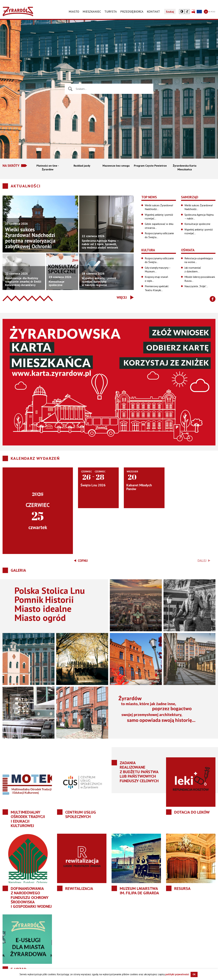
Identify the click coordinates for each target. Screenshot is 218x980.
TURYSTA (111, 11)
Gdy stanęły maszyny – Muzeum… (158, 269)
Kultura (148, 250)
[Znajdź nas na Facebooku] (213, 299)
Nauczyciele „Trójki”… (196, 286)
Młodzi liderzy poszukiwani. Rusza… (200, 279)
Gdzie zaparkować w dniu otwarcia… (159, 226)
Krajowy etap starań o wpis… (156, 279)
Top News (149, 197)
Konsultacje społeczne (197, 224)
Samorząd (190, 197)
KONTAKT (153, 11)
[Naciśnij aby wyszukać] (70, 89)
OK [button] (194, 974)
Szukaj (170, 12)
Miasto (74, 11)
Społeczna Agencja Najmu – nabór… (199, 217)
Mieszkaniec (92, 11)
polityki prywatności (177, 974)
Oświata (188, 250)
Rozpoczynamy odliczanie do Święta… (159, 235)
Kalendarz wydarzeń (35, 458)
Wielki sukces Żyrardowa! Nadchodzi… (159, 207)
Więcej (122, 297)
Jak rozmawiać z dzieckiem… (193, 269)
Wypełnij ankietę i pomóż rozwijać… (159, 217)
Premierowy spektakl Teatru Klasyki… (157, 288)
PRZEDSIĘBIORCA (132, 11)
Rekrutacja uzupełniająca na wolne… (199, 260)
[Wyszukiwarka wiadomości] (113, 89)
